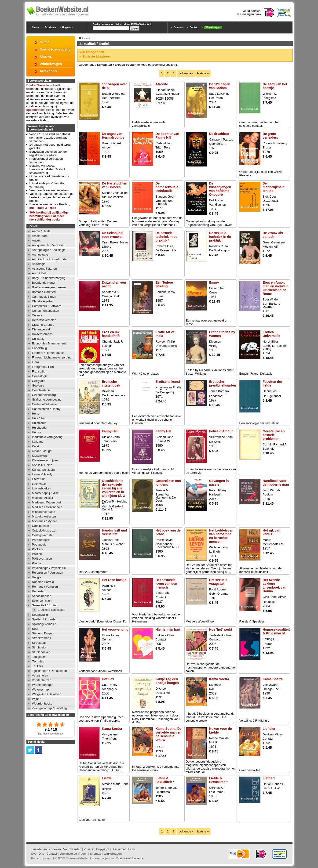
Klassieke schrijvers (45, 460)
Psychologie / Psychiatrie (49, 568)
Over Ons (38, 854)
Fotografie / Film (43, 367)
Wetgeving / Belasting (47, 694)
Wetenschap (40, 689)
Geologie (38, 385)
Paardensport (41, 540)
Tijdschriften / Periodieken (49, 671)
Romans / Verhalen (45, 587)
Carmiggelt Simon (44, 297)
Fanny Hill (110, 431)
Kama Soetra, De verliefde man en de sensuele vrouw (169, 734)
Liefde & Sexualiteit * (165, 780)
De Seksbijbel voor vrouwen (113, 235)
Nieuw (35, 27)
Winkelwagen (213, 27)
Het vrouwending (115, 629)
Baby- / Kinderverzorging (49, 278)
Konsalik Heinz (42, 465)
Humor (37, 432)
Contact (194, 27)
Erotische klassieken (97, 57)
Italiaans (38, 442)
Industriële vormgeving (47, 437)
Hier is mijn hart (168, 629)
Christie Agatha (42, 301)
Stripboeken (40, 647)
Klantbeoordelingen (53, 734)
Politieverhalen (42, 559)
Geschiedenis (41, 390)
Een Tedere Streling (164, 284)
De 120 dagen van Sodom (220, 86)
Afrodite (162, 84)
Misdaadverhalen (44, 512)
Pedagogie (39, 544)
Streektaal (39, 643)
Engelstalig (40, 348)
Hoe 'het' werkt (221, 629)
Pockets (37, 549)
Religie (37, 577)
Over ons (179, 27)
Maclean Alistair (43, 498)
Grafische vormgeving (47, 400)
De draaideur (219, 134)
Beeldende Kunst (44, 283)
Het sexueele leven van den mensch (166, 584)
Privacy (89, 849)
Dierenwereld (41, 329)
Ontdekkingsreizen (45, 530)
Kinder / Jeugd (42, 451)
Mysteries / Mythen (45, 521)
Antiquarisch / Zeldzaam (48, 245)
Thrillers (37, 666)
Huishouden (40, 428)
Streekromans (42, 638)
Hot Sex (108, 679)
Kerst (36, 446)
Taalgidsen (39, 657)
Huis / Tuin (39, 418)
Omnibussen (41, 526)
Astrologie (39, 264)
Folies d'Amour (221, 431)
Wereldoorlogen (43, 685)
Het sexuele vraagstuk (218, 582)
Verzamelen (40, 675)
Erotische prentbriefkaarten (223, 383)
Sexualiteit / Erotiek (45, 605)
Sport (36, 629)
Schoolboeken (42, 596)
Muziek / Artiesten (44, 516)
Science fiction (42, 601)
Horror (36, 414)
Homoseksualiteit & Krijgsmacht (276, 631)
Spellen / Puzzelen (45, 619)
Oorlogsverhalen (43, 535)
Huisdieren (39, 423)
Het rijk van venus (272, 532)
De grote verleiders (270, 136)
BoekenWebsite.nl (40, 85)
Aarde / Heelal (42, 231)
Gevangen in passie (219, 483)
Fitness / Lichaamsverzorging (52, 357)
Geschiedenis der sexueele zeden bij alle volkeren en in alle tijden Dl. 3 (113, 488)
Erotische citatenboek (111, 383)
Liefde (107, 778)
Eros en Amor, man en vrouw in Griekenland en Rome (276, 288)
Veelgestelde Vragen (73, 854)
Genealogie (40, 376)
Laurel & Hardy (42, 474)
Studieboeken (41, 652)
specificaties (36, 110)
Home (45, 42)
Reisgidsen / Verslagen (48, 573)
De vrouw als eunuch (273, 235)
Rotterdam (39, 591)
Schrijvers (51, 27)
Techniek (38, 661)
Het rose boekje (114, 580)
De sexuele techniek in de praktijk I (220, 237)
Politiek (37, 554)
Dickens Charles (43, 325)
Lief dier (269, 729)
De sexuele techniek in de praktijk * (166, 237)
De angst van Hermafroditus (113, 136)
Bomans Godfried (44, 292)
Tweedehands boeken (46, 849)
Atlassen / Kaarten (44, 269)
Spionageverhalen (44, 624)
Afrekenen (48, 71)
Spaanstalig (40, 615)
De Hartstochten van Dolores (115, 185)
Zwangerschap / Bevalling (49, 708)
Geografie (39, 381)
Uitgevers (68, 27)
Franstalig (39, 371)
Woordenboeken (43, 703)
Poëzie (37, 563)
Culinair (37, 315)
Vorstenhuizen (42, 680)
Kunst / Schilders (44, 470)
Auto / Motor (40, 273)
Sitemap (95, 854)
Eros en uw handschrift (111, 334)
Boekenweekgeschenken (49, 287)
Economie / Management (49, 343)
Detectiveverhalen (44, 320)
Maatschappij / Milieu (46, 493)
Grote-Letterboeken (45, 404)
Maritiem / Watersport (47, 502)
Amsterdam (40, 236)
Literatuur (38, 479)
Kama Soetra (219, 679)
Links (132, 849)
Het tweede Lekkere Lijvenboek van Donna (275, 586)
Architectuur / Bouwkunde (49, 259)
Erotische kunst (168, 382)
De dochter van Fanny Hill (167, 136)
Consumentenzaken (46, 311)
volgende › (186, 73)
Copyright (103, 849)
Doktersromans (42, 334)
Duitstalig (38, 339)
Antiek (36, 241)
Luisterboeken (42, 488)
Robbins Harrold (43, 582)
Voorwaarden (72, 849)
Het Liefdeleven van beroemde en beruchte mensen (221, 536)
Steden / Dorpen (43, 633)
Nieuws (46, 56)
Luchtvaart (39, 484)
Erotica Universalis (272, 334)
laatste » (203, 73)
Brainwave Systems (130, 858)
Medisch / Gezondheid (47, 507)
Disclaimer (119, 849)
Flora (36, 362)
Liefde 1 (269, 778)
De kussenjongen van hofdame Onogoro (220, 189)
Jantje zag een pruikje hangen (167, 681)
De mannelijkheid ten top (274, 187)
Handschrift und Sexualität (115, 532)
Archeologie (40, 255)
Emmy (214, 282)
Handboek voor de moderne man (276, 483)
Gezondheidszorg (44, 395)
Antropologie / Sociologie (49, 250)
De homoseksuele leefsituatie (167, 187)
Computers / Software (47, 306)
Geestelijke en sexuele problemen (274, 435)
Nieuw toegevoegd (55, 49)
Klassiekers (40, 456)
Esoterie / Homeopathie (48, 353)
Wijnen (37, 699)
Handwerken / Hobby (46, 409)
